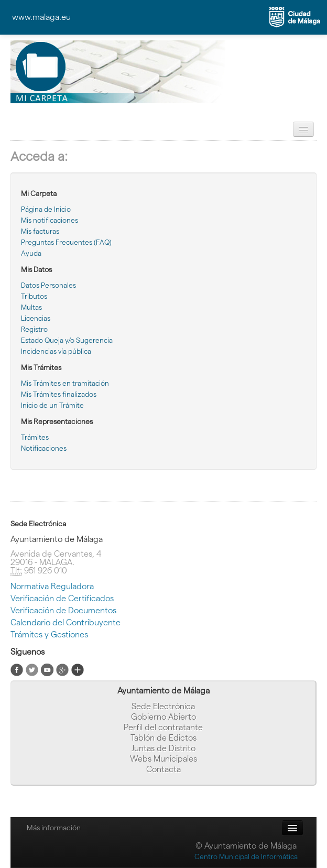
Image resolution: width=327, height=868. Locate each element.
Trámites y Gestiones (49, 634)
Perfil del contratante (163, 727)
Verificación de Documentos (63, 610)
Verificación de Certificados (62, 598)
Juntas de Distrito (163, 748)
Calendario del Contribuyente (66, 622)
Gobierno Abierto (163, 717)
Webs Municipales (163, 759)
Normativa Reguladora (52, 586)
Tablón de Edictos (163, 738)
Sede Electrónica (163, 706)
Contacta (163, 769)
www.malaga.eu (41, 17)
